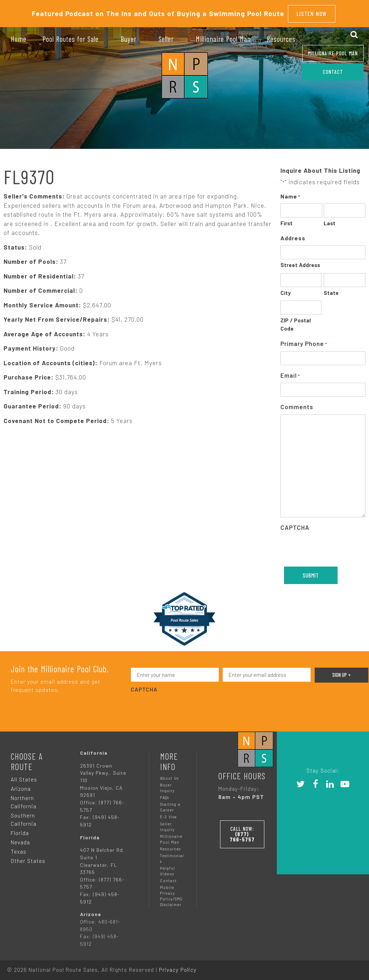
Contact (168, 878)
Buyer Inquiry (167, 785)
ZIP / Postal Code (296, 322)
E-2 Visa (168, 814)
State (331, 290)
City (286, 290)
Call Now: (247, 830)
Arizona (21, 786)
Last (330, 221)
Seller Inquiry (167, 824)
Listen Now (312, 12)
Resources (170, 846)
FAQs (164, 795)
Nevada (20, 839)
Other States (28, 858)
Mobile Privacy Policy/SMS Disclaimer (171, 893)
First (286, 221)
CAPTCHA (295, 525)
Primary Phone (304, 341)
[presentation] (185, 706)
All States (24, 777)
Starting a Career (170, 805)
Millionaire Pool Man (333, 53)
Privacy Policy (178, 967)
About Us (169, 776)
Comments (297, 404)
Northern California (24, 800)
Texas (19, 849)
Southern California (24, 817)
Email (290, 373)
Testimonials (172, 856)
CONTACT (333, 72)
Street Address (300, 262)
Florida (20, 830)
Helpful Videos (168, 868)
